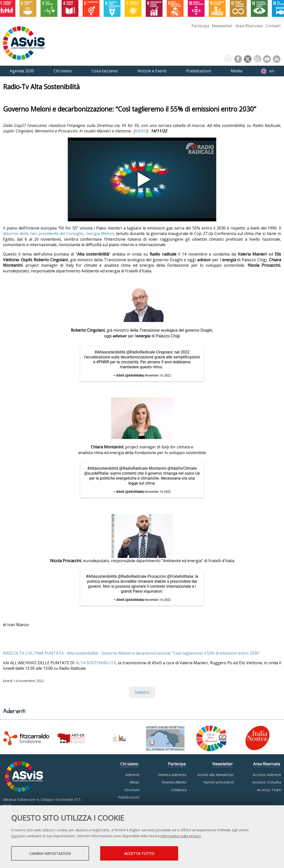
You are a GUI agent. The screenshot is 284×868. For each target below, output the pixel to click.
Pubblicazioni (129, 797)
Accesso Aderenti (267, 775)
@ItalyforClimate (182, 468)
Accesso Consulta (267, 782)
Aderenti (132, 775)
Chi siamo (129, 764)
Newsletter (222, 26)
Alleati (134, 782)
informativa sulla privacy (181, 836)
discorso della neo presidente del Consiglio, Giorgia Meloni (58, 233)
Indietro (142, 692)
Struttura (132, 790)
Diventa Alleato (174, 782)
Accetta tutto (139, 853)
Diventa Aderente (172, 775)
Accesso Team (269, 790)
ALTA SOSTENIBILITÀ (96, 663)
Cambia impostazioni (50, 853)
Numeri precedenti (219, 782)
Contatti (273, 26)
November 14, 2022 (158, 376)
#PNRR (103, 362)
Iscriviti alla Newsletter (215, 775)
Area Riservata (249, 26)
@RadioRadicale (141, 352)
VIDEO (141, 131)
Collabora (179, 790)
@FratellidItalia (180, 576)
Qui (14, 836)
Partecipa (200, 26)
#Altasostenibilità (110, 352)
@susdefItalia (96, 473)
